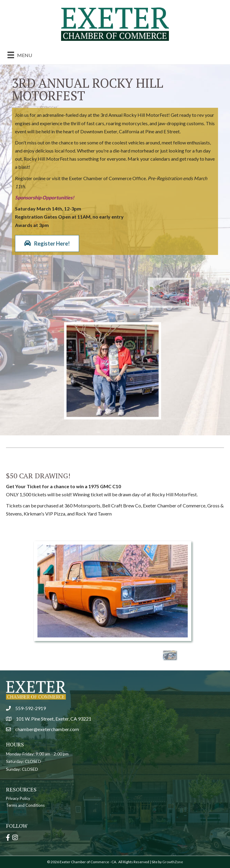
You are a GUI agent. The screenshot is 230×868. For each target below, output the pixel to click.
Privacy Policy (18, 798)
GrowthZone (173, 862)
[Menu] (20, 55)
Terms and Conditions (25, 805)
